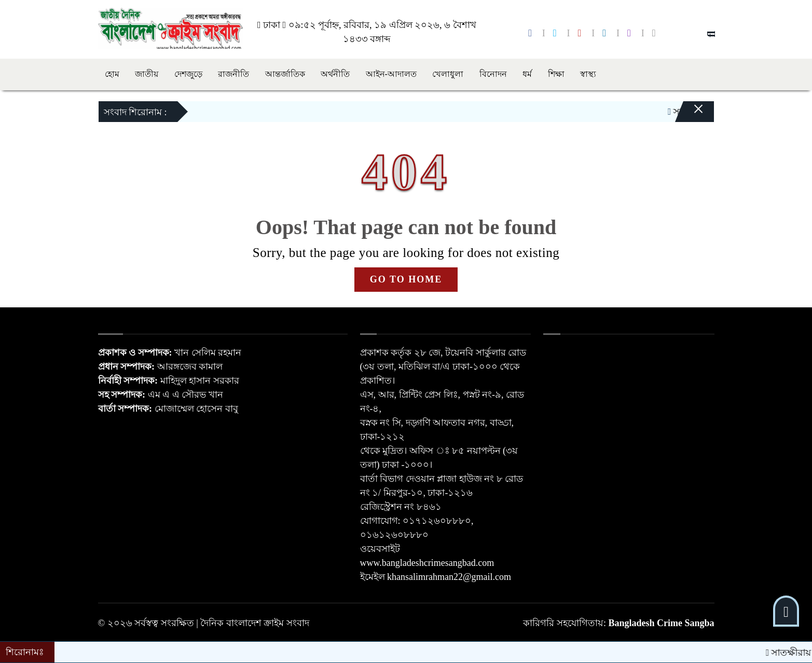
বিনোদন (493, 74)
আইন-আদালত (391, 74)
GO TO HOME (406, 279)
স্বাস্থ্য (588, 74)
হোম (112, 74)
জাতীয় (147, 74)
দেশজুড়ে (188, 74)
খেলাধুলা (448, 74)
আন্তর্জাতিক (285, 74)
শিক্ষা (556, 74)
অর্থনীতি (335, 74)
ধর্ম (527, 74)
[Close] (690, 114)
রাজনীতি (233, 74)
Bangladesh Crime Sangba (661, 623)
